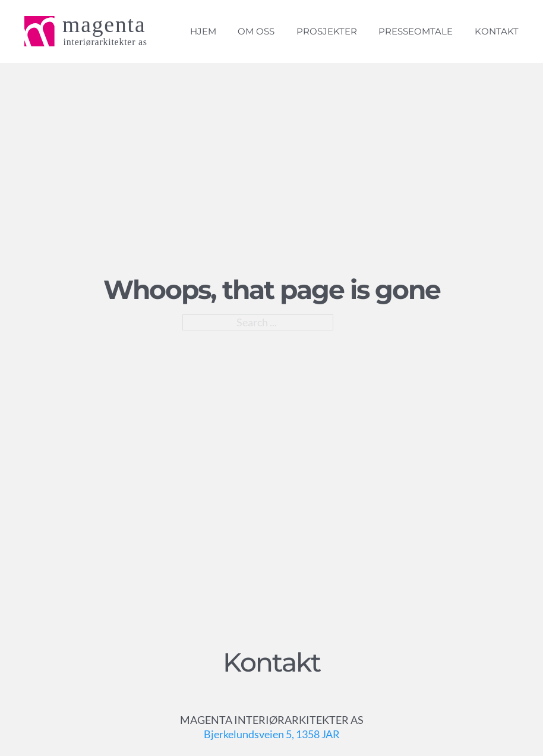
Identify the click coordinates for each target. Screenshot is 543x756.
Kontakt (497, 31)
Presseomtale (416, 31)
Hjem (203, 31)
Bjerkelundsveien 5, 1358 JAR (272, 734)
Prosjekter (327, 31)
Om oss (256, 31)
